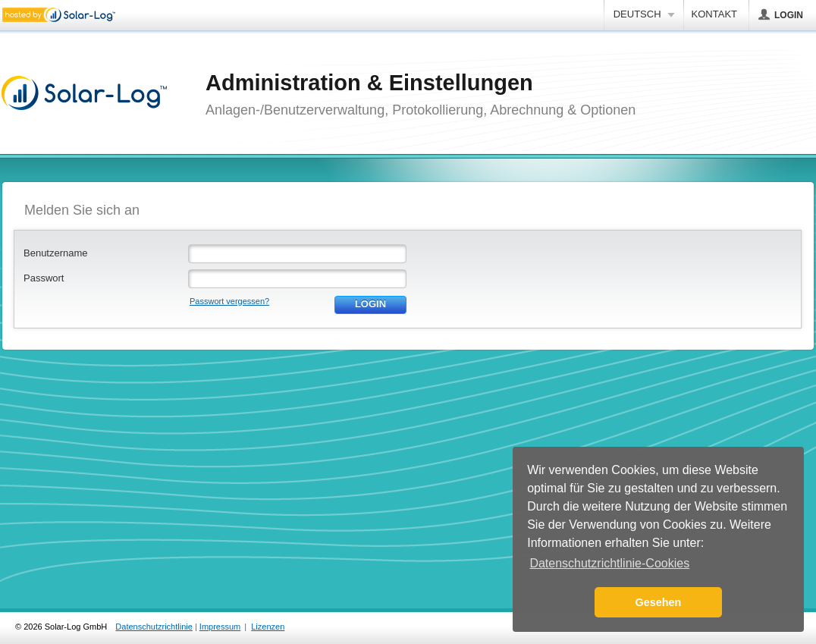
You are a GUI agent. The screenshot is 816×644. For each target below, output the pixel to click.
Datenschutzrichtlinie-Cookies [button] (609, 563)
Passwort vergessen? (229, 301)
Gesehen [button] (659, 602)
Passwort (44, 278)
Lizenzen (268, 627)
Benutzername (56, 253)
